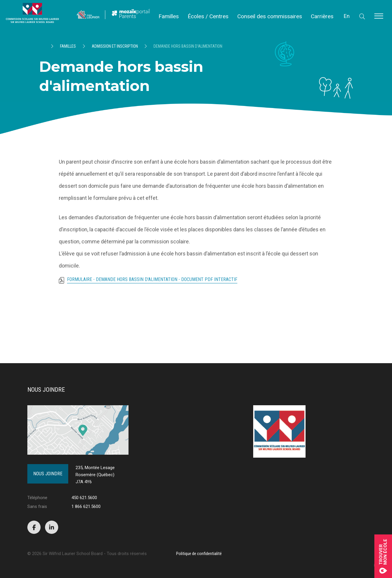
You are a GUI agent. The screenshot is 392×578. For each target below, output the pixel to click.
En (347, 16)
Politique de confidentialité (199, 554)
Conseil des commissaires (270, 16)
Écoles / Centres (208, 16)
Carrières (322, 16)
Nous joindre (48, 474)
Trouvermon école (383, 556)
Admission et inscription (115, 46)
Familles (169, 16)
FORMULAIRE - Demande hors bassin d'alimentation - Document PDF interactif (152, 282)
